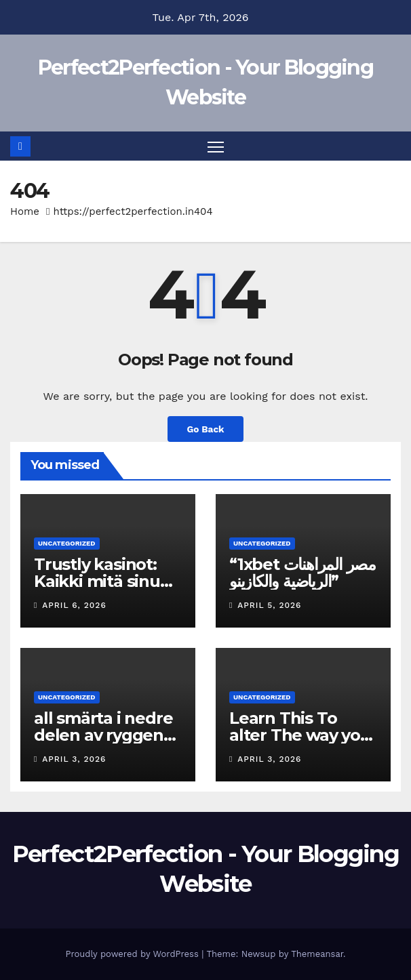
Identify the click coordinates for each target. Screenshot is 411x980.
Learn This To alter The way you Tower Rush (300, 735)
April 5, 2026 (269, 605)
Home (25, 211)
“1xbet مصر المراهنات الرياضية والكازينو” (302, 573)
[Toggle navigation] (216, 146)
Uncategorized (67, 543)
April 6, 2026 (74, 605)
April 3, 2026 (74, 759)
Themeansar (317, 954)
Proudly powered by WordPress (133, 954)
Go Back (205, 429)
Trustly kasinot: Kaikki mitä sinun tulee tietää (102, 581)
